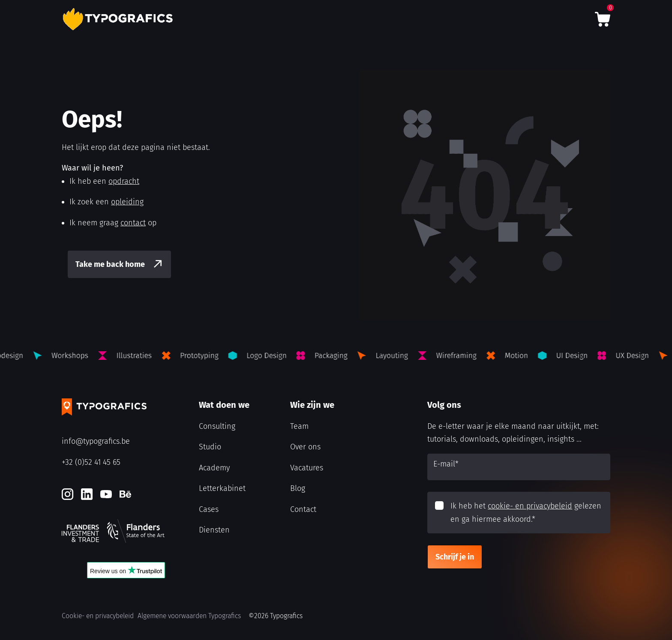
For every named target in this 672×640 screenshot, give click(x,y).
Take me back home (110, 264)
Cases (209, 509)
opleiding (127, 202)
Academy (214, 468)
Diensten (214, 530)
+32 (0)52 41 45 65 (91, 462)
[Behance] (125, 494)
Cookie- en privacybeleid (98, 616)
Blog (298, 488)
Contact (303, 509)
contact (133, 223)
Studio (210, 447)
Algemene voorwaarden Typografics (189, 616)
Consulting (217, 426)
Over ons (305, 447)
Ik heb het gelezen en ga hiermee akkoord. (526, 513)
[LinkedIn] (87, 494)
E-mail (446, 464)
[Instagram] (67, 494)
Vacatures (307, 468)
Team (299, 426)
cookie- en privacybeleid (530, 506)
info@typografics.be (96, 441)
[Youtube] (106, 494)
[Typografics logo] (120, 19)
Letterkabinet (222, 488)
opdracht (124, 181)
